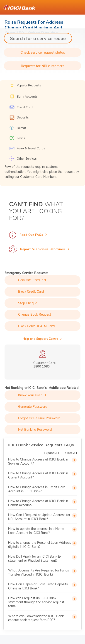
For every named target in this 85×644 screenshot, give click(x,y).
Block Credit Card (31, 292)
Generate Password (33, 407)
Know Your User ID (32, 395)
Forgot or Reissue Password (39, 418)
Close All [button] (71, 453)
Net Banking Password (35, 430)
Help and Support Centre (40, 339)
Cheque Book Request (35, 314)
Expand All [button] (51, 453)
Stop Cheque (28, 303)
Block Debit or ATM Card (36, 326)
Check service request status (43, 52)
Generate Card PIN (32, 280)
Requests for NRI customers (42, 66)
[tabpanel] (42, 359)
